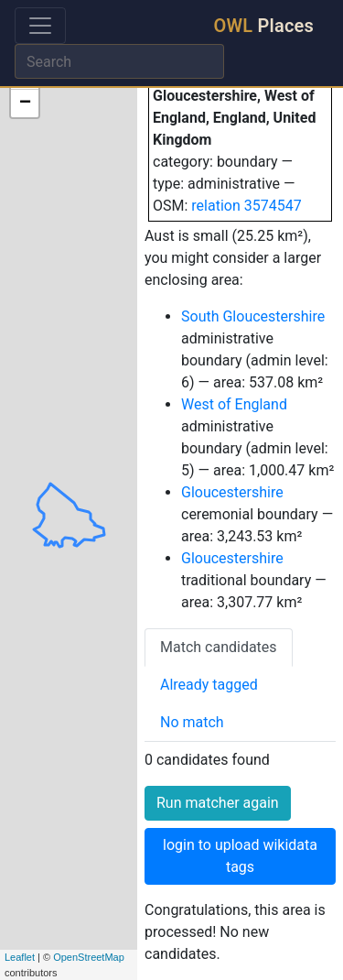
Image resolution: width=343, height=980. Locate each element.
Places (264, 26)
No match (192, 722)
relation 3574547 (246, 206)
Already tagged (209, 685)
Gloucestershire (232, 492)
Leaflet (20, 957)
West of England (234, 404)
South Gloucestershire (253, 316)
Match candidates (219, 647)
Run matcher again (218, 803)
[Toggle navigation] (40, 26)
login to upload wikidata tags (240, 856)
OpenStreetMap (89, 957)
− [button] (25, 103)
